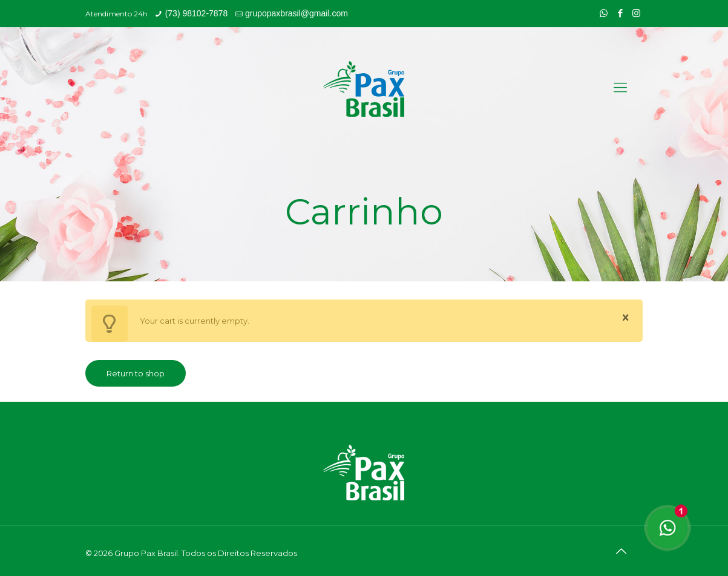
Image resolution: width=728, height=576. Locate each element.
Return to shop (136, 373)
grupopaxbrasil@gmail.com (297, 13)
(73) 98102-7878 (197, 13)
